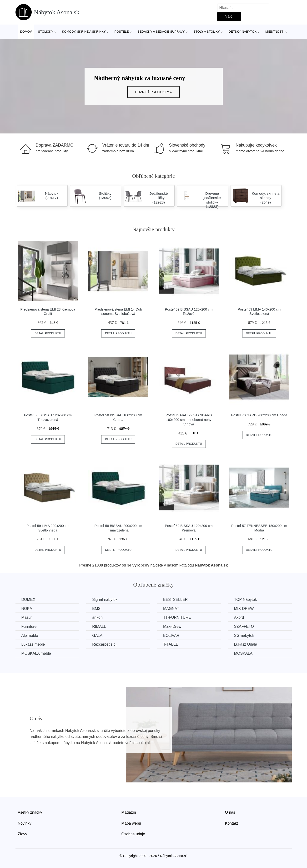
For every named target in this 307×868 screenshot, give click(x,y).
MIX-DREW (244, 609)
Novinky (25, 823)
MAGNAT (171, 609)
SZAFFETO (244, 626)
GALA (97, 636)
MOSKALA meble (36, 653)
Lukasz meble (33, 644)
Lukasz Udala (246, 644)
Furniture (29, 626)
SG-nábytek (244, 636)
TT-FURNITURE (177, 617)
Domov (26, 32)
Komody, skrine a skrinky (84, 32)
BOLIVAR (171, 636)
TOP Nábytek (245, 600)
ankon (97, 617)
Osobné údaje (133, 834)
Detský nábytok (243, 32)
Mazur (27, 617)
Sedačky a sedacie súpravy (161, 32)
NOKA (27, 609)
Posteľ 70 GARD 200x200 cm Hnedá (259, 415)
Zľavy (23, 834)
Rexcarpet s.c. (104, 644)
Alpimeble (30, 636)
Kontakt (232, 823)
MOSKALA (243, 653)
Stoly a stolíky (206, 32)
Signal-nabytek (105, 600)
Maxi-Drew (172, 626)
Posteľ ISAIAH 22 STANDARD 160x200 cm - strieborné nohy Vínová (189, 420)
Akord (239, 617)
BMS (96, 609)
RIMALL (99, 626)
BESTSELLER (175, 600)
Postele (121, 32)
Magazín (129, 812)
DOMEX (28, 600)
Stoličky (45, 32)
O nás (230, 812)
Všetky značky (30, 812)
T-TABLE (171, 644)
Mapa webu (131, 823)
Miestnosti (275, 32)
